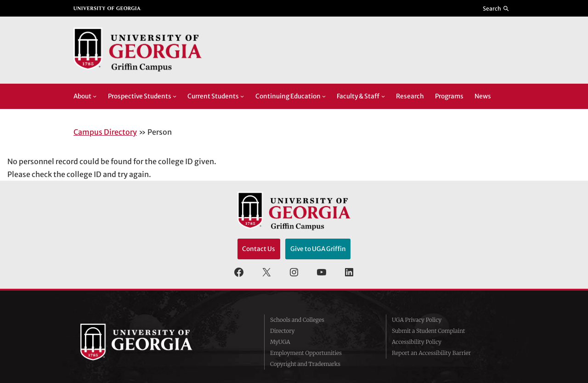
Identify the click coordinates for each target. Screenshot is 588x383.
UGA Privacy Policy (417, 320)
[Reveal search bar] (496, 8)
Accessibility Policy (417, 342)
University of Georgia (149, 342)
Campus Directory (105, 132)
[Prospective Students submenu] (175, 96)
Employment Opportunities (306, 353)
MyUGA (280, 342)
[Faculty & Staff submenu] (383, 96)
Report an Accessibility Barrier (431, 353)
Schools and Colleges (297, 320)
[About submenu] (95, 96)
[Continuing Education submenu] (324, 96)
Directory (283, 331)
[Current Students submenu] (242, 96)
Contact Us (259, 249)
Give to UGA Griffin (318, 249)
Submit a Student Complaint (428, 331)
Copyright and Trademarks (305, 364)
